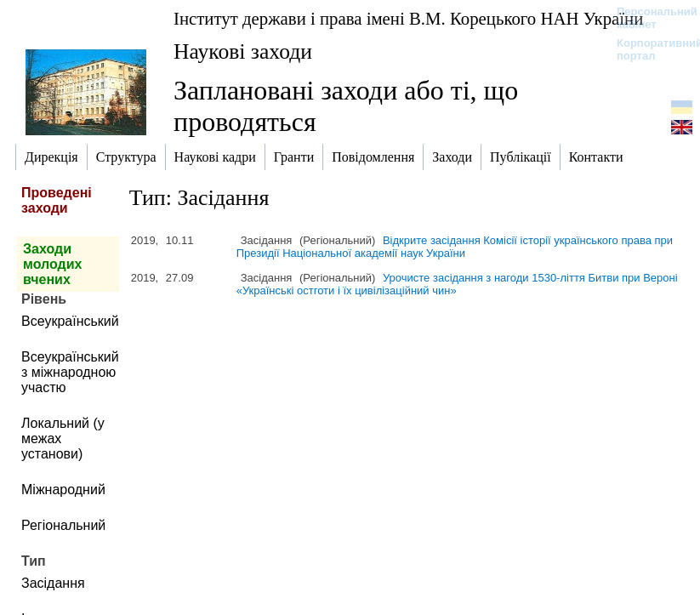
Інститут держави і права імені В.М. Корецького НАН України (408, 18)
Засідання (53, 583)
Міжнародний (63, 490)
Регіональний (63, 525)
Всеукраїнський (70, 321)
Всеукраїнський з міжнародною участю (70, 372)
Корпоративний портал (649, 49)
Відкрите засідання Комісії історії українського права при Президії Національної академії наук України (455, 247)
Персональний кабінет (649, 18)
